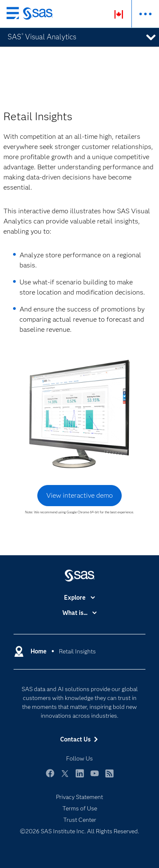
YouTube (95, 777)
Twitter (65, 777)
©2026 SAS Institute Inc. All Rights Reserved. (79, 831)
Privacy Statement (79, 797)
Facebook (50, 777)
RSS (109, 777)
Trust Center (80, 820)
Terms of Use (80, 808)
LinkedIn (80, 777)
